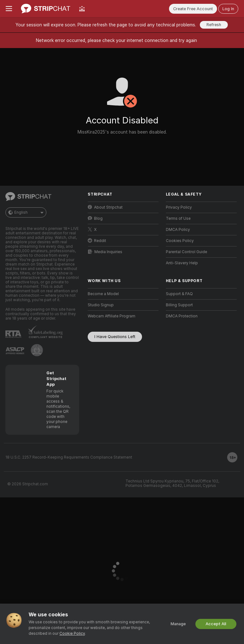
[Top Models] (82, 9)
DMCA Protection (182, 316)
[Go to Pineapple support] (37, 350)
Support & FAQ (179, 294)
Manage (178, 624)
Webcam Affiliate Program (112, 316)
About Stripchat (105, 207)
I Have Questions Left (115, 337)
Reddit (97, 241)
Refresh (214, 25)
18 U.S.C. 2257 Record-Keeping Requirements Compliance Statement (69, 457)
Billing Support (179, 305)
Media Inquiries (105, 252)
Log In (228, 9)
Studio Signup (101, 305)
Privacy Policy (179, 207)
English (26, 212)
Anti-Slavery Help (182, 263)
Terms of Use (178, 218)
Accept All (216, 624)
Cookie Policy (72, 634)
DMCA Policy (178, 230)
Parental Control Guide (186, 252)
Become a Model (103, 294)
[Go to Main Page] (46, 9)
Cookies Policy (180, 241)
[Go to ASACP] (15, 351)
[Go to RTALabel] (13, 334)
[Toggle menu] (9, 9)
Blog (95, 218)
